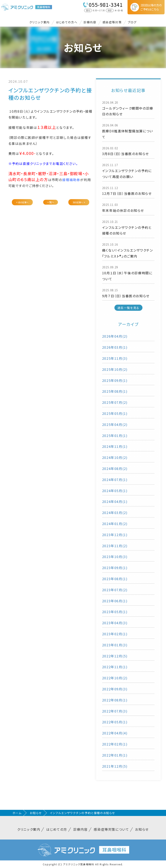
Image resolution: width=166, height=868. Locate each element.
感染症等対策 (112, 22)
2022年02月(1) (115, 744)
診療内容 (90, 22)
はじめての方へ (67, 22)
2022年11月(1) (115, 667)
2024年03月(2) (115, 513)
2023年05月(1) (115, 612)
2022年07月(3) (115, 711)
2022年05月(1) (115, 722)
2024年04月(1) (115, 502)
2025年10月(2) (115, 369)
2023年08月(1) (115, 579)
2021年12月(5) (115, 766)
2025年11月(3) (115, 358)
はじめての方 (57, 829)
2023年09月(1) (115, 568)
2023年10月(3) (115, 557)
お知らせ (36, 813)
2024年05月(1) (115, 491)
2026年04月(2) (115, 336)
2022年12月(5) (115, 656)
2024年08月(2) (115, 469)
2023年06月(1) (115, 601)
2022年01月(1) (115, 755)
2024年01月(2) (115, 524)
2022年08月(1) (115, 700)
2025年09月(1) (115, 380)
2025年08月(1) (115, 391)
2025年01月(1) (115, 436)
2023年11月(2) (115, 546)
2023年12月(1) (115, 535)
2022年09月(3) (115, 689)
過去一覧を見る (128, 308)
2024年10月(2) (115, 457)
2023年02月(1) (115, 634)
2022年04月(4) (115, 733)
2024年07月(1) (115, 480)
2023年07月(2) (115, 590)
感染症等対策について (111, 829)
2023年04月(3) (115, 623)
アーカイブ (128, 324)
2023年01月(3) (115, 645)
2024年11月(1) (115, 446)
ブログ (132, 22)
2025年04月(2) (115, 424)
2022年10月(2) (115, 678)
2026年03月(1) (115, 347)
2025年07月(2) (115, 402)
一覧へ (51, 202)
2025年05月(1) (115, 413)
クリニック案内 (40, 22)
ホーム (17, 813)
